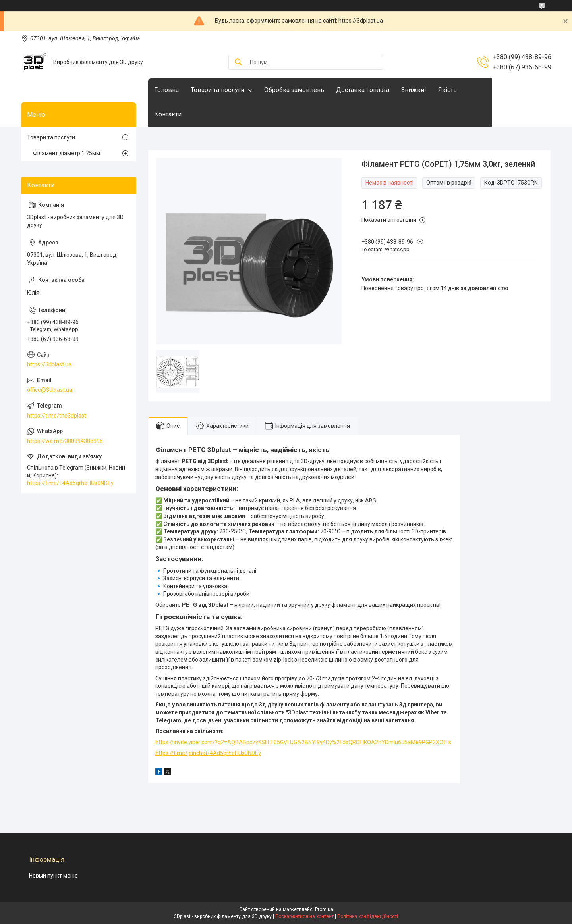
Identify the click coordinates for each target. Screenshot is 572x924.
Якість (447, 90)
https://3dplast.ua (49, 364)
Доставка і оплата (363, 90)
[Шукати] (238, 63)
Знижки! (414, 90)
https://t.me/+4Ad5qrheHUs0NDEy (70, 483)
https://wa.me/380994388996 (65, 441)
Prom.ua (324, 909)
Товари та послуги (217, 90)
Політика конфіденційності (368, 916)
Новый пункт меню (53, 876)
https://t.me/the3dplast (57, 416)
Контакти (168, 114)
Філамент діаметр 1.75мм (67, 153)
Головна (166, 90)
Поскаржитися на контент (304, 916)
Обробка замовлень (294, 90)
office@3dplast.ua (50, 390)
